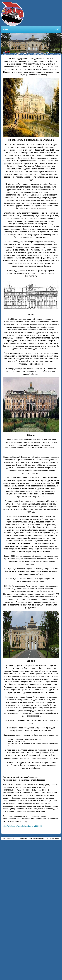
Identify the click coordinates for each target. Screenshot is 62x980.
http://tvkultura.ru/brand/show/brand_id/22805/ (22, 826)
